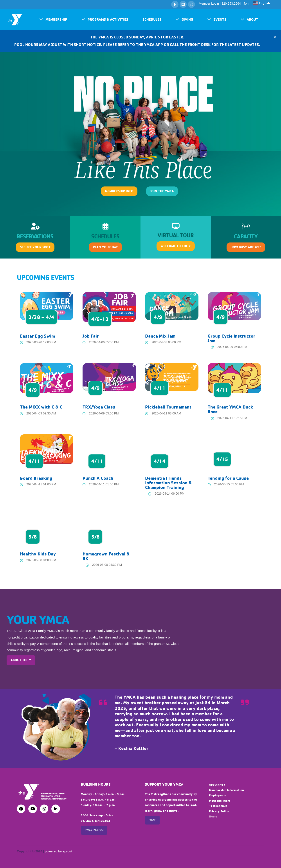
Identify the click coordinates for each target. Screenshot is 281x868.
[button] (53, 19)
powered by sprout (59, 851)
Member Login (209, 4)
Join (246, 4)
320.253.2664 (231, 4)
